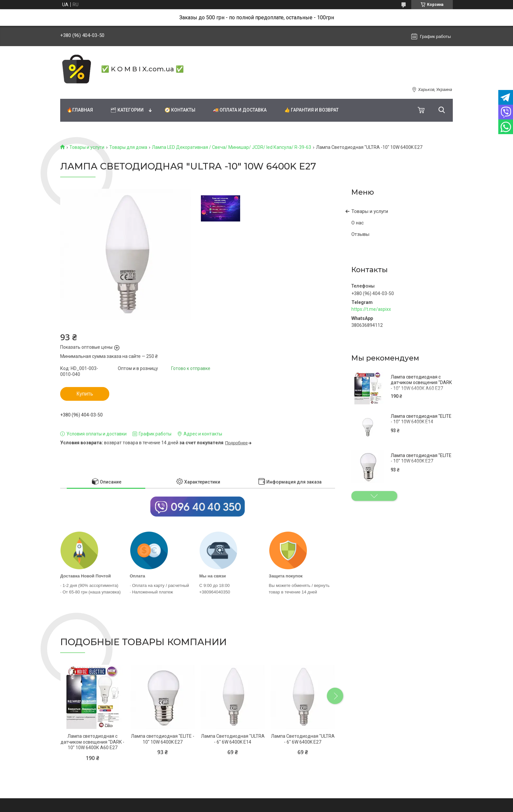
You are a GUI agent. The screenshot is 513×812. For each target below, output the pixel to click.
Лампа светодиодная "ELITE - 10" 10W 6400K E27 (421, 458)
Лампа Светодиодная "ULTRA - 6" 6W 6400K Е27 (303, 739)
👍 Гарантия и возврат (311, 110)
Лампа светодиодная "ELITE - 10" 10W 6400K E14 (421, 419)
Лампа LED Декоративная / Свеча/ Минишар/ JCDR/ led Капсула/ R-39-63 (231, 147)
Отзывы (360, 234)
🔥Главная (80, 110)
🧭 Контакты (180, 110)
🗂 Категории (127, 110)
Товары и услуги (87, 147)
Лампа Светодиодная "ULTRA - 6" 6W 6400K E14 (233, 739)
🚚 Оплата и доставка (240, 110)
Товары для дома (128, 147)
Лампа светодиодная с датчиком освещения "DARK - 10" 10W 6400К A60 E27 (421, 383)
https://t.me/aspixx (371, 309)
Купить (85, 394)
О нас (358, 223)
